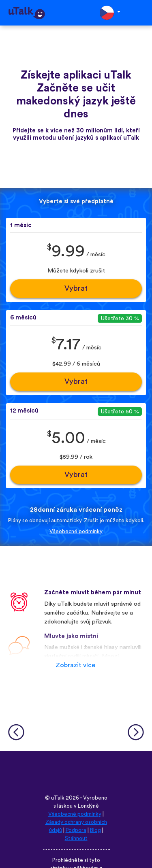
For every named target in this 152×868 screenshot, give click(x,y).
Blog (95, 830)
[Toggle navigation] (140, 13)
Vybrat (76, 288)
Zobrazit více (75, 665)
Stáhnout (76, 838)
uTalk (58, 798)
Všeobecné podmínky (76, 532)
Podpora (76, 830)
